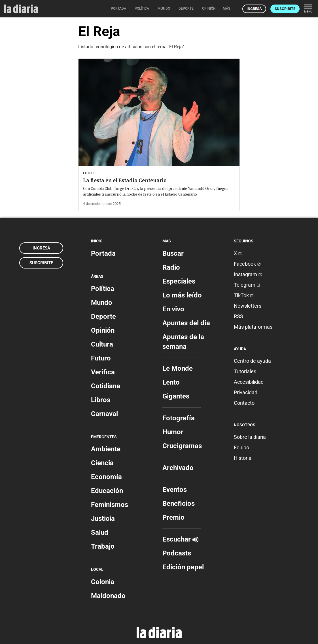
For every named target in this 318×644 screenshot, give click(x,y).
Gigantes (176, 396)
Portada (103, 253)
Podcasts (177, 553)
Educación (107, 491)
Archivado (178, 468)
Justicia (103, 519)
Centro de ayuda (252, 361)
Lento (171, 382)
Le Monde (178, 368)
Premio (173, 517)
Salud (100, 532)
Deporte (103, 316)
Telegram (247, 285)
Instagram (248, 274)
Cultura (102, 344)
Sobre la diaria (250, 437)
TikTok (244, 295)
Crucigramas (182, 446)
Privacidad (246, 392)
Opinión (103, 330)
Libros (101, 400)
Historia (243, 458)
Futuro (101, 358)
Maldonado (108, 596)
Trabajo (103, 546)
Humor (173, 432)
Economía (106, 477)
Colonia (103, 582)
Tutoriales (245, 371)
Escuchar (180, 539)
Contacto (244, 403)
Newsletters (248, 306)
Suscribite (285, 9)
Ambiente (106, 449)
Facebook (247, 264)
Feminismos (110, 505)
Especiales (179, 281)
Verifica (103, 372)
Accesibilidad (249, 382)
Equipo (241, 447)
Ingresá (254, 9)
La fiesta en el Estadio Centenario (125, 180)
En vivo (173, 309)
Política (103, 289)
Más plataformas (253, 327)
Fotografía (179, 418)
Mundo (102, 303)
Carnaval (104, 414)
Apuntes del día (186, 323)
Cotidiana (106, 386)
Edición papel (183, 567)
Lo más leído (182, 295)
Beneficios (179, 504)
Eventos (175, 490)
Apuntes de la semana (183, 342)
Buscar (173, 253)
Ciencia (102, 463)
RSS (239, 316)
